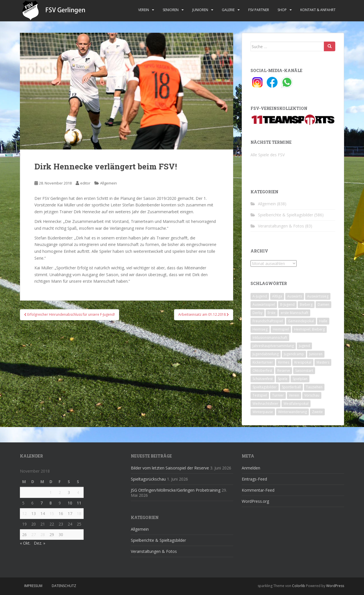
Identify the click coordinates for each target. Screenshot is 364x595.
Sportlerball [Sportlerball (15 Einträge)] (291, 387)
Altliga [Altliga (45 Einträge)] (277, 296)
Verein (144, 10)
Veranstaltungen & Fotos (281, 226)
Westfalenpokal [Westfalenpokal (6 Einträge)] (296, 404)
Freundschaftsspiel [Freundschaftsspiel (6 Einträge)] (268, 321)
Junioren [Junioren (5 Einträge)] (316, 354)
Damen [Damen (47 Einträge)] (323, 304)
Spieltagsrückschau (148, 479)
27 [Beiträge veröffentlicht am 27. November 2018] (34, 535)
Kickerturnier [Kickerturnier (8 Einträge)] (263, 362)
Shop (282, 10)
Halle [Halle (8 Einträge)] (323, 321)
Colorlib (299, 586)
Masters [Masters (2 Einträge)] (323, 362)
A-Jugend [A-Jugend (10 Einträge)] (260, 296)
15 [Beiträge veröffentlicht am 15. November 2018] (52, 513)
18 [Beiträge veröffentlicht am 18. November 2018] (79, 513)
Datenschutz (64, 586)
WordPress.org (255, 501)
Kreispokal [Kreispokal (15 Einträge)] (303, 362)
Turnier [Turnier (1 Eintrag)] (278, 395)
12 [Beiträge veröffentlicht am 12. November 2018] (24, 513)
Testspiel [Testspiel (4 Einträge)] (260, 395)
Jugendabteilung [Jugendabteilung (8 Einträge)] (266, 354)
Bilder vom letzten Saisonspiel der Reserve (170, 468)
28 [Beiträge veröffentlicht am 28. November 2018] (43, 535)
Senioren (171, 10)
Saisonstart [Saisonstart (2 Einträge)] (304, 371)
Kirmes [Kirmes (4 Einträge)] (284, 362)
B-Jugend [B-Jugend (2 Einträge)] (287, 304)
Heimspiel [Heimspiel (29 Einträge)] (281, 329)
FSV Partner (259, 10)
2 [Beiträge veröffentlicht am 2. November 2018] (60, 492)
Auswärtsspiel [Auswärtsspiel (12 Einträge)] (264, 304)
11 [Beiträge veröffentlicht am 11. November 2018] (79, 503)
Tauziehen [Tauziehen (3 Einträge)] (314, 387)
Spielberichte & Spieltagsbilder (286, 215)
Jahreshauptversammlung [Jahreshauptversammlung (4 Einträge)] (273, 346)
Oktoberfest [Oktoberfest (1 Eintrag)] (262, 371)
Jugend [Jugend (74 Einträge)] (304, 346)
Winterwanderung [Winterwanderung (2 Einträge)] (292, 412)
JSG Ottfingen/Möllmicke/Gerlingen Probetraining (176, 490)
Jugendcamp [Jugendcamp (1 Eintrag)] (294, 354)
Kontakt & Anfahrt (318, 10)
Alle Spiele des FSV (268, 155)
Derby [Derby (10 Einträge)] (258, 313)
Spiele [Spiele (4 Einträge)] (283, 379)
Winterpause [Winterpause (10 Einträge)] (263, 412)
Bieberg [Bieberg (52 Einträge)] (306, 304)
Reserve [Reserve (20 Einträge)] (284, 371)
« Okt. (25, 543)
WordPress (335, 586)
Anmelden (251, 468)
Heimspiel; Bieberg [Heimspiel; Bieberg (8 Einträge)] (309, 329)
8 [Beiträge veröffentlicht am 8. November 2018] (51, 503)
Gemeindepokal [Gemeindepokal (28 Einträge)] (301, 321)
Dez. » (40, 543)
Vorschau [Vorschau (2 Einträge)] (312, 395)
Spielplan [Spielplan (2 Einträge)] (300, 379)
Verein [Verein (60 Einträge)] (294, 395)
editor (85, 183)
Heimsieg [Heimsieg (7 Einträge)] (260, 329)
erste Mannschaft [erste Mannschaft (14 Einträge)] (294, 313)
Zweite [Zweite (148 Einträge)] (317, 412)
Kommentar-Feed (258, 490)
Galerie (228, 10)
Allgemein (108, 183)
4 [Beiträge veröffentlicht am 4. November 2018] (78, 492)
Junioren (200, 10)
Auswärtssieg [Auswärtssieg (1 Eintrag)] (318, 296)
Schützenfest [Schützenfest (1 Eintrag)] (263, 379)
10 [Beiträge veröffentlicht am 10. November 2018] (70, 503)
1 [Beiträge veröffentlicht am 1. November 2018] (51, 492)
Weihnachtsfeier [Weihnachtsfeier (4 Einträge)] (265, 404)
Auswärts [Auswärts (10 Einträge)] (295, 296)
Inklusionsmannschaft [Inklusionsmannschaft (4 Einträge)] (270, 337)
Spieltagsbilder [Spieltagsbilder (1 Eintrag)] (265, 387)
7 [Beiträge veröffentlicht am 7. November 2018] (42, 503)
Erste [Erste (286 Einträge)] (272, 313)
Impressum (33, 586)
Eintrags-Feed (254, 479)
